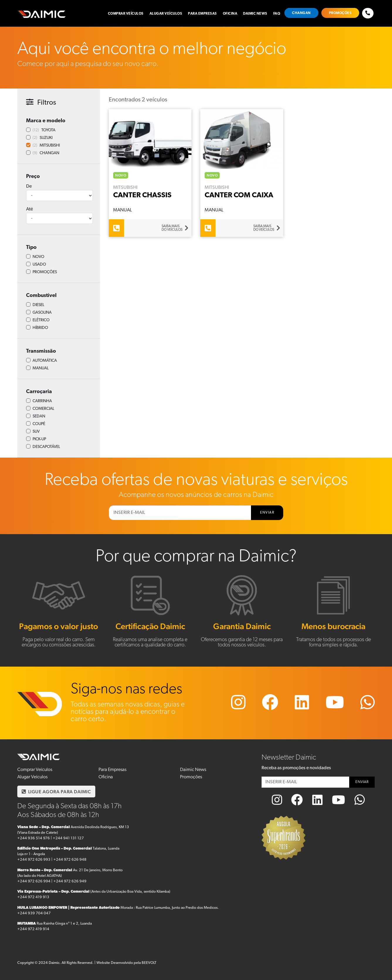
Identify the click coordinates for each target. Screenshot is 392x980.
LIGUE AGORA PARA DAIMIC (56, 792)
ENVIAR (267, 513)
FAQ (277, 14)
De (29, 186)
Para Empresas (202, 14)
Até (29, 209)
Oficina (230, 14)
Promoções (340, 13)
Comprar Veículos (126, 14)
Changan (301, 13)
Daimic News (255, 14)
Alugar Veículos (166, 14)
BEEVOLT (149, 963)
